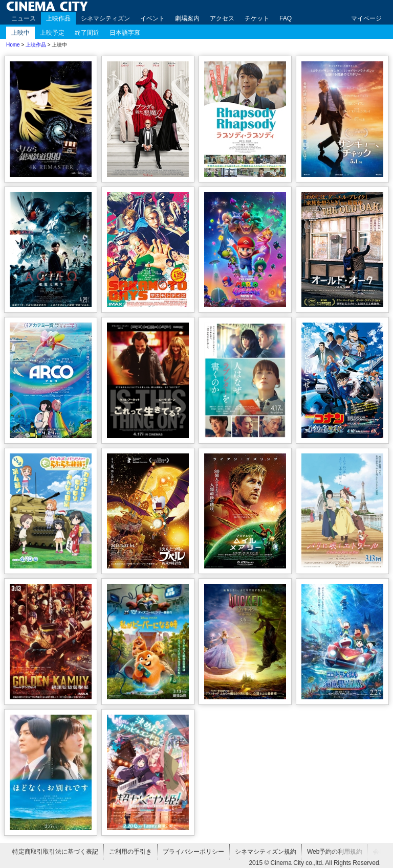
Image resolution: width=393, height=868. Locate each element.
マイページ (366, 18)
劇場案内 (187, 18)
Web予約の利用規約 (335, 852)
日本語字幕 (125, 33)
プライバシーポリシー (193, 852)
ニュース (24, 18)
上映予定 (52, 33)
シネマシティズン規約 (266, 852)
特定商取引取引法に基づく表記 (55, 852)
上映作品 (58, 18)
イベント (152, 18)
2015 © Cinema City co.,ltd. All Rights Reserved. (315, 863)
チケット (257, 18)
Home (13, 45)
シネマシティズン (105, 18)
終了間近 (87, 33)
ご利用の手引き (130, 852)
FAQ (286, 18)
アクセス (222, 18)
